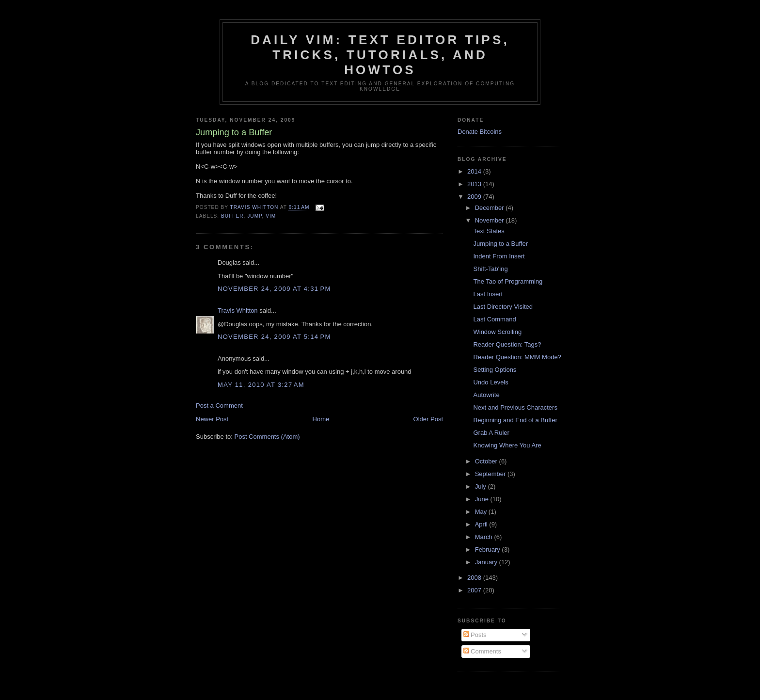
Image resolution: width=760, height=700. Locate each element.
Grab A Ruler (491, 433)
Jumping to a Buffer (500, 244)
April (482, 524)
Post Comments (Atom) (267, 437)
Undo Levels (491, 382)
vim (271, 216)
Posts (475, 635)
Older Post (428, 419)
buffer (232, 216)
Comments (482, 651)
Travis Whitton (238, 310)
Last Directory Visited (503, 307)
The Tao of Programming (508, 281)
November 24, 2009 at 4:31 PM (274, 289)
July (482, 486)
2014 (475, 171)
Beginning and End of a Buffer (515, 420)
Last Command (494, 319)
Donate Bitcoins (480, 132)
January (487, 562)
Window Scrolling (497, 332)
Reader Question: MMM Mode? (517, 357)
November (491, 220)
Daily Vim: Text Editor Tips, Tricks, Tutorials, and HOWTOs (380, 55)
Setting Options (495, 370)
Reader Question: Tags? (507, 344)
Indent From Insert (499, 256)
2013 (475, 184)
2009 (475, 197)
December (491, 208)
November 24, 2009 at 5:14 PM (274, 337)
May (482, 512)
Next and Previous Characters (515, 407)
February (489, 549)
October (487, 461)
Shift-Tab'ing (490, 269)
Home (321, 419)
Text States (489, 231)
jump (254, 216)
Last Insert (488, 294)
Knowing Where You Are (507, 445)
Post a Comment (219, 406)
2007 (475, 590)
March (485, 537)
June (483, 499)
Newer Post (212, 419)
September (491, 474)
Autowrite (486, 395)
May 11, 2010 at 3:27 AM (261, 385)
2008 (475, 578)
